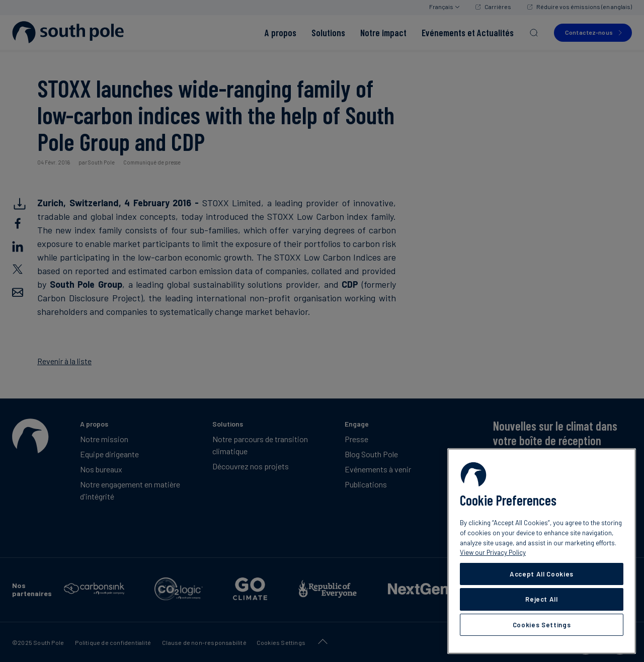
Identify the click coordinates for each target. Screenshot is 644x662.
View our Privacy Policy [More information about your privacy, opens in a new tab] (493, 552)
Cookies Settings (542, 625)
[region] (542, 551)
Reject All (542, 599)
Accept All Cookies (542, 574)
